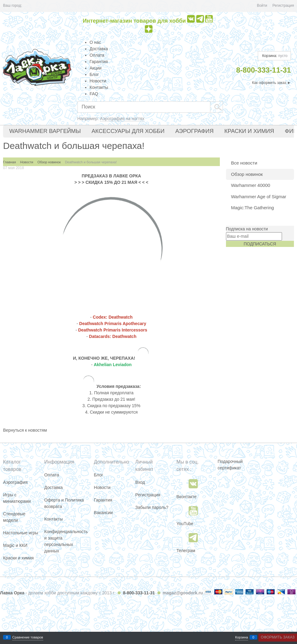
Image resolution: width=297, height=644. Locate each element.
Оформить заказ (278, 637)
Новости (98, 81)
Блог (94, 74)
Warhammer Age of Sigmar (259, 197)
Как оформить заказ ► (271, 83)
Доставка (99, 49)
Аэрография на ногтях (122, 119)
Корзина (242, 637)
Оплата (97, 55)
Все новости (244, 163)
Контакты (99, 87)
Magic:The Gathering (253, 208)
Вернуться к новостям (25, 430)
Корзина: (274, 56)
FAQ (94, 94)
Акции (96, 68)
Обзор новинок (247, 174)
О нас (95, 42)
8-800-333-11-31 (139, 593)
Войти (262, 6)
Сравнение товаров (28, 637)
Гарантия (99, 62)
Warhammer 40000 (251, 185)
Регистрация (283, 6)
